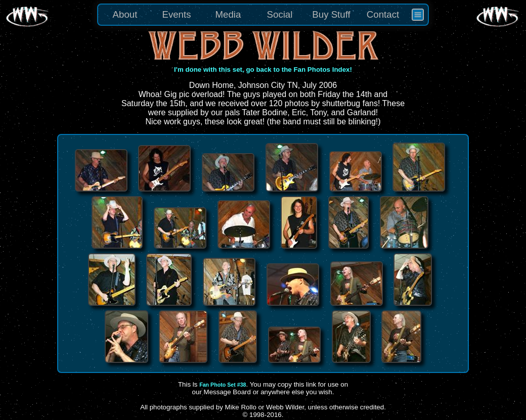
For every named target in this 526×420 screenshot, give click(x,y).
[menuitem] (418, 15)
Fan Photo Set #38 (223, 385)
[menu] (263, 15)
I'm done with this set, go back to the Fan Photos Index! (263, 69)
